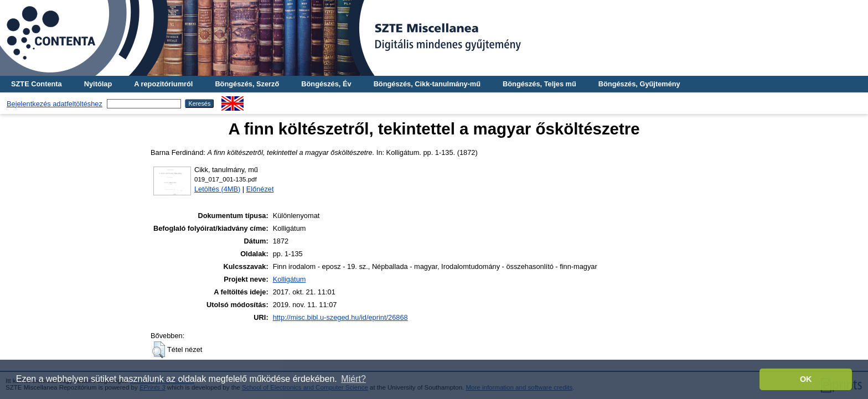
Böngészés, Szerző (247, 84)
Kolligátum (290, 279)
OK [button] (806, 379)
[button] (159, 350)
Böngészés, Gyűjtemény (639, 84)
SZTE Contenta (37, 84)
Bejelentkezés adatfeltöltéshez (55, 104)
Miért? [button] (353, 379)
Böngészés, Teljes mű (539, 84)
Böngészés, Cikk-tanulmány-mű (427, 84)
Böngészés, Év (326, 84)
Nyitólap (98, 84)
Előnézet (260, 189)
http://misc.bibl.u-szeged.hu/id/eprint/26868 (340, 317)
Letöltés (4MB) (217, 189)
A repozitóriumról (163, 84)
